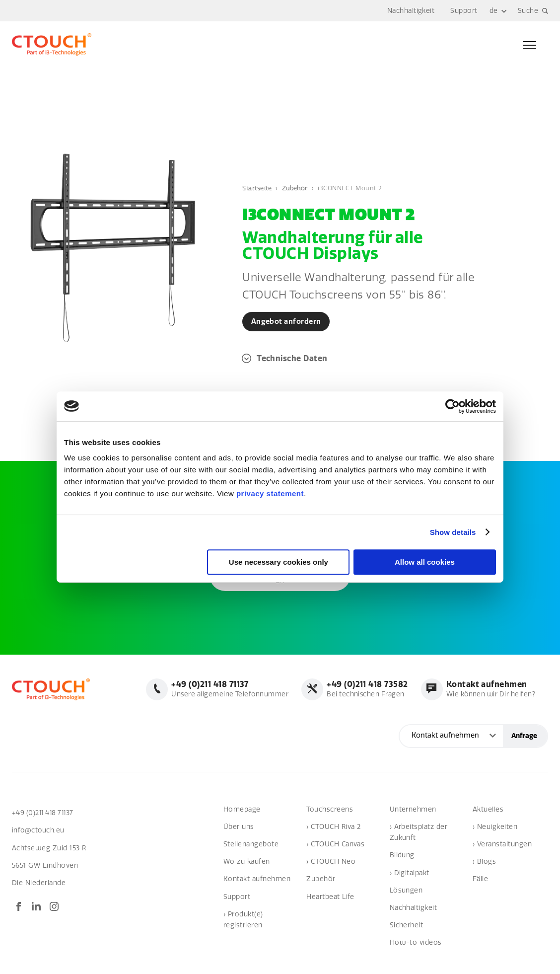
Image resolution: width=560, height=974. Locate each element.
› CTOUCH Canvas (335, 845)
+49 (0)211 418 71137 (45, 813)
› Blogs (484, 862)
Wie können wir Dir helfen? (489, 689)
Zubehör (297, 187)
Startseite (258, 187)
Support (464, 11)
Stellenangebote (251, 845)
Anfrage (524, 736)
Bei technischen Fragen (364, 689)
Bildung (402, 856)
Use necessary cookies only (279, 562)
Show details (453, 532)
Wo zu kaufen (247, 862)
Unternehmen (413, 809)
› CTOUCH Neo (331, 862)
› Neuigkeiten (495, 827)
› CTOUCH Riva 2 (333, 827)
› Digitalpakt (410, 873)
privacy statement (270, 493)
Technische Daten (292, 358)
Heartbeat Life (330, 897)
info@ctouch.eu (39, 831)
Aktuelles (488, 809)
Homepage (242, 809)
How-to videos (416, 943)
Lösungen (406, 891)
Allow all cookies (425, 562)
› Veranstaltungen (502, 845)
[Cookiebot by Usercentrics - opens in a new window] (453, 406)
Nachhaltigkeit (411, 11)
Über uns (239, 827)
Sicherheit (407, 926)
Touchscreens (330, 809)
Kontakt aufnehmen (257, 879)
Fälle (480, 879)
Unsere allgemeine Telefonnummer (226, 689)
